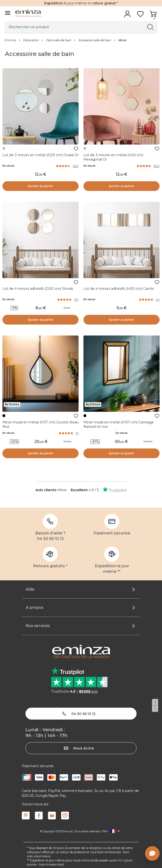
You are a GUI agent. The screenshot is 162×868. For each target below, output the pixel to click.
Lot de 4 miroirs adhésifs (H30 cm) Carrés (119, 289)
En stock (8, 166)
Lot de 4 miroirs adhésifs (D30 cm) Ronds (38, 289)
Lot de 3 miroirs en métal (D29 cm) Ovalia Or (40, 155)
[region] (81, 40)
